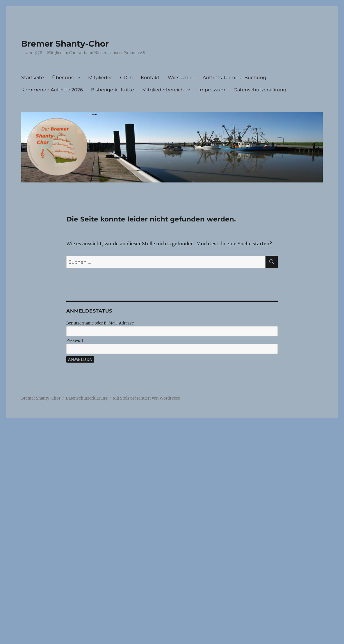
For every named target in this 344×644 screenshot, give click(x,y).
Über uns (63, 78)
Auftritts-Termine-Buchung (235, 78)
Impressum (212, 90)
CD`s (126, 78)
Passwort (75, 341)
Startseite (33, 78)
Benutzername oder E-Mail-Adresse (100, 323)
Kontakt (150, 78)
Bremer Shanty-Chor (65, 44)
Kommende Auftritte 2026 (52, 90)
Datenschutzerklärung (260, 90)
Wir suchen (181, 78)
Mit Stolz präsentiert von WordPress (146, 398)
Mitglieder (100, 78)
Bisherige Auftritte (113, 90)
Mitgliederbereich (163, 90)
